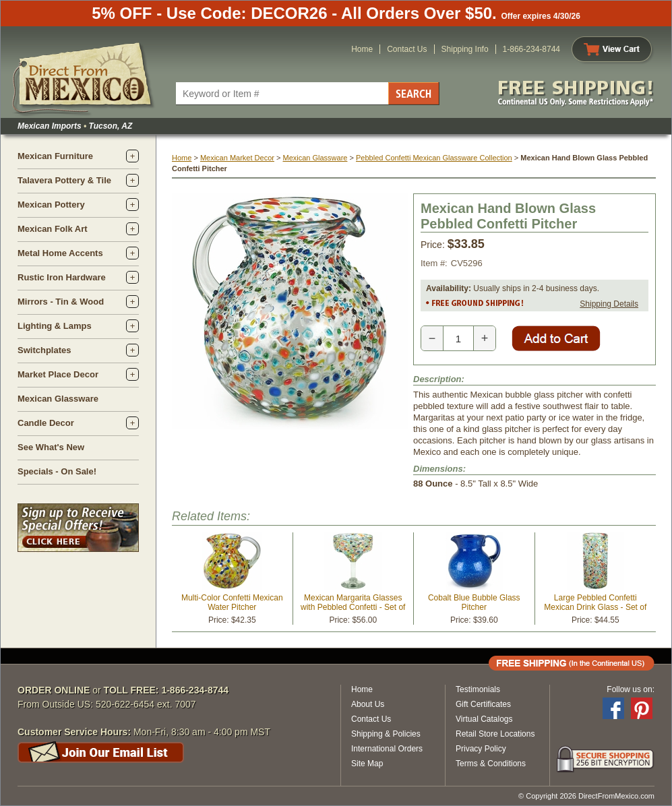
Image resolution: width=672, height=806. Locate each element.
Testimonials (478, 689)
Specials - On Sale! (57, 471)
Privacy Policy (481, 749)
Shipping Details (609, 304)
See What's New (51, 447)
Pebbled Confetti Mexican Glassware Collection (434, 158)
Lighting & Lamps (55, 326)
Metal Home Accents (60, 253)
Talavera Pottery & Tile (64, 180)
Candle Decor (46, 423)
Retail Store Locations (495, 734)
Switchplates (44, 350)
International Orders (387, 749)
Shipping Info (465, 49)
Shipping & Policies (386, 734)
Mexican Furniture (55, 156)
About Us (368, 704)
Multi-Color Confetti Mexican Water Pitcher (232, 602)
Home (362, 49)
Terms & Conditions (491, 764)
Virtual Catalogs (484, 719)
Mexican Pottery (51, 205)
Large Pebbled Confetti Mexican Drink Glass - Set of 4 (595, 607)
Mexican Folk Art (53, 229)
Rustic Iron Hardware (62, 277)
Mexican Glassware (58, 399)
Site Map (367, 764)
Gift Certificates (483, 704)
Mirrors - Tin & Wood (61, 302)
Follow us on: (631, 689)
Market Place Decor (58, 374)
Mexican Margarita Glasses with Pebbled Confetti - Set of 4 (353, 607)
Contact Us (407, 49)
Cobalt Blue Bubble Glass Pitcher (474, 602)
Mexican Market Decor (237, 158)
